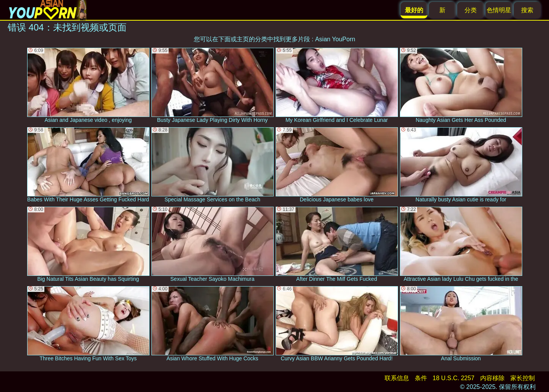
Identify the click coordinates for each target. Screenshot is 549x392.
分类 (471, 10)
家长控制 (523, 378)
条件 (421, 378)
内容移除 (492, 378)
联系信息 (397, 378)
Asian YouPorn (335, 39)
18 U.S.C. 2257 (454, 378)
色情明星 (499, 10)
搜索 (527, 10)
